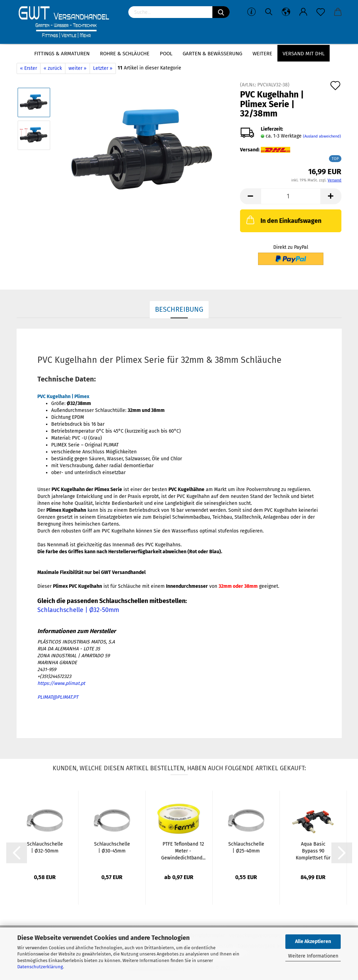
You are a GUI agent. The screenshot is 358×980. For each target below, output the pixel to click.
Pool (166, 54)
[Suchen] (221, 12)
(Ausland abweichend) (322, 136)
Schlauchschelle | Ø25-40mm (246, 847)
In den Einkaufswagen (283, 220)
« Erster (29, 68)
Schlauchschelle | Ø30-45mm (112, 847)
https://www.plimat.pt (61, 683)
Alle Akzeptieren (313, 941)
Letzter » (103, 68)
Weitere (262, 54)
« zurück (53, 68)
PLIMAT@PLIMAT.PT (58, 697)
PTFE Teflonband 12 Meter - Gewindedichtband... (183, 851)
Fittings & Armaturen (62, 54)
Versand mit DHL (304, 54)
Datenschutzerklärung (40, 967)
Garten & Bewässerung (212, 54)
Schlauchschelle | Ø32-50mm (78, 610)
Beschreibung (179, 309)
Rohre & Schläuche (125, 54)
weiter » (77, 68)
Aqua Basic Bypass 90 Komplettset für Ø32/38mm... (313, 851)
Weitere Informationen (313, 956)
